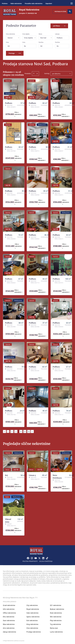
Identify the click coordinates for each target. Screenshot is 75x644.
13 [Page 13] (29, 431)
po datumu (56, 73)
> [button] (32, 431)
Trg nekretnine (55, 624)
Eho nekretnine (9, 616)
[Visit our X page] (39, 558)
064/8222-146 (32, 13)
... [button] (18, 431)
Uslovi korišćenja (46, 561)
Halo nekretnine (32, 612)
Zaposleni (49, 3)
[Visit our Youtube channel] (36, 558)
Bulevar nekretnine (57, 609)
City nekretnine (32, 605)
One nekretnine (32, 628)
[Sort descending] (37, 73)
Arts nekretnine (9, 628)
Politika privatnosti (30, 561)
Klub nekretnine (56, 612)
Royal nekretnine (33, 609)
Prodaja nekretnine (34, 631)
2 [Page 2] (12, 431)
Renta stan (54, 628)
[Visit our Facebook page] (28, 558)
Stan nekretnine (9, 620)
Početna (5, 3)
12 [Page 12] (25, 431)
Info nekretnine (9, 609)
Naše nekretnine (16, 3)
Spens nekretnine (33, 616)
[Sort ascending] (34, 73)
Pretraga (15, 53)
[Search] (70, 11)
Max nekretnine (9, 624)
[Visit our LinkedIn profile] (43, 558)
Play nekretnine (56, 620)
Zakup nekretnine (9, 631)
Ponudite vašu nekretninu (34, 3)
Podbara (60, 37)
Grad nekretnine (9, 605)
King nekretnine (32, 624)
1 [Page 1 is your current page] (8, 431)
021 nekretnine (56, 605)
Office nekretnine (9, 612)
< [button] (4, 431)
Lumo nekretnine (56, 631)
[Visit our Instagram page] (32, 558)
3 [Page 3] (16, 431)
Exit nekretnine (32, 620)
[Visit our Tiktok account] (47, 558)
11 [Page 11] (21, 431)
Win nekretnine (56, 616)
